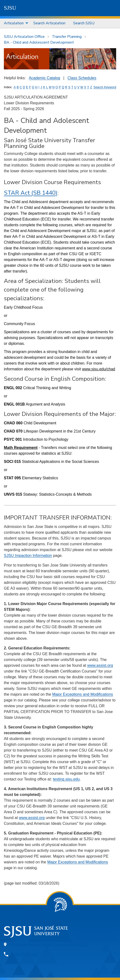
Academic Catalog (44, 78)
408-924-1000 (25, 954)
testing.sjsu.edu (66, 779)
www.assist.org (100, 665)
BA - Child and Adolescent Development (39, 42)
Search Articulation (49, 23)
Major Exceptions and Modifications (83, 694)
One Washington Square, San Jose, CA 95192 (50, 945)
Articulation (14, 23)
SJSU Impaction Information (28, 556)
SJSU (10, 8)
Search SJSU (84, 23)
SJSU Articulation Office (24, 37)
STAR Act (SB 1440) (31, 193)
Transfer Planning (67, 37)
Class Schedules (82, 78)
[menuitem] (15, 23)
